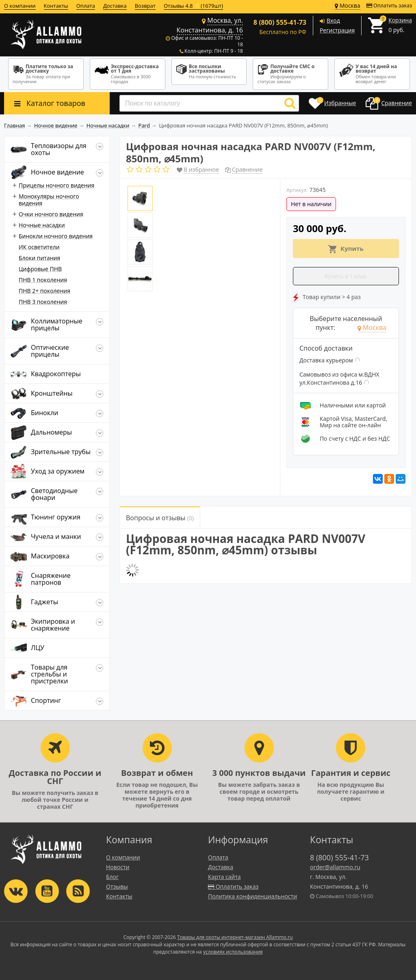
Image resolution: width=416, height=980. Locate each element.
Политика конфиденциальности (252, 896)
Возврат (145, 6)
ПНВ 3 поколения (43, 302)
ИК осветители (39, 247)
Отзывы (117, 886)
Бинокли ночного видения (56, 236)
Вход (333, 20)
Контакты (56, 6)
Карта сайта (224, 877)
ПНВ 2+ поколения (44, 291)
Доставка (115, 6)
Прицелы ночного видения (56, 185)
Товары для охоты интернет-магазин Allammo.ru (235, 937)
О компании (20, 6)
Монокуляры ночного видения (49, 200)
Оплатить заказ (389, 5)
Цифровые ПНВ (40, 269)
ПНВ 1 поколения (43, 280)
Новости (118, 867)
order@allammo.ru (335, 867)
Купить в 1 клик (346, 276)
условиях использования (233, 952)
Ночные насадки (42, 225)
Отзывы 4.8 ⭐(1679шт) (193, 6)
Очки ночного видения (51, 214)
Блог (112, 877)
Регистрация (337, 30)
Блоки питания (39, 258)
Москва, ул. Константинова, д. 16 (210, 25)
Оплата (86, 6)
